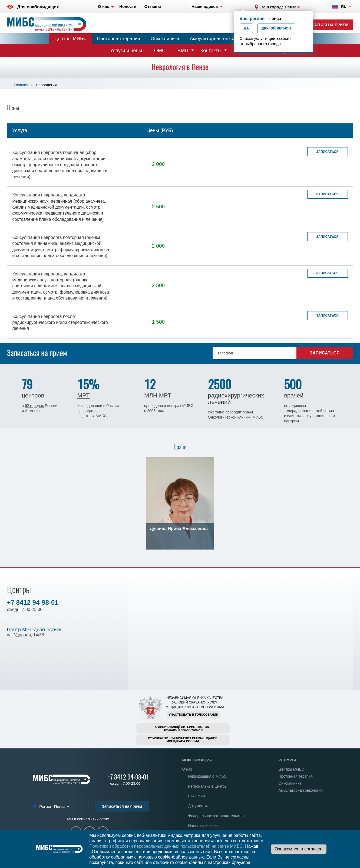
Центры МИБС (70, 39)
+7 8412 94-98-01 (33, 602)
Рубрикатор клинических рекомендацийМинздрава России (183, 740)
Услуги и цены (126, 51)
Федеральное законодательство (216, 816)
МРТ (83, 395)
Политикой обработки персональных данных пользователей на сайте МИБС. (167, 846)
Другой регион (276, 28)
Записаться (327, 152)
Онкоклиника (165, 39)
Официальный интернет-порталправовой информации (183, 728)
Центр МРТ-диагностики (34, 630)
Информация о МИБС (207, 776)
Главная (21, 85)
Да (247, 28)
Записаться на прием (325, 25)
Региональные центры (208, 786)
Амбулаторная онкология (218, 39)
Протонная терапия (119, 39)
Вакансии (196, 796)
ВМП (183, 51)
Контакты (211, 51)
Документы (198, 806)
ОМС (160, 51)
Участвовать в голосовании (193, 715)
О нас (187, 769)
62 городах (34, 406)
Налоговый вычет (203, 826)
